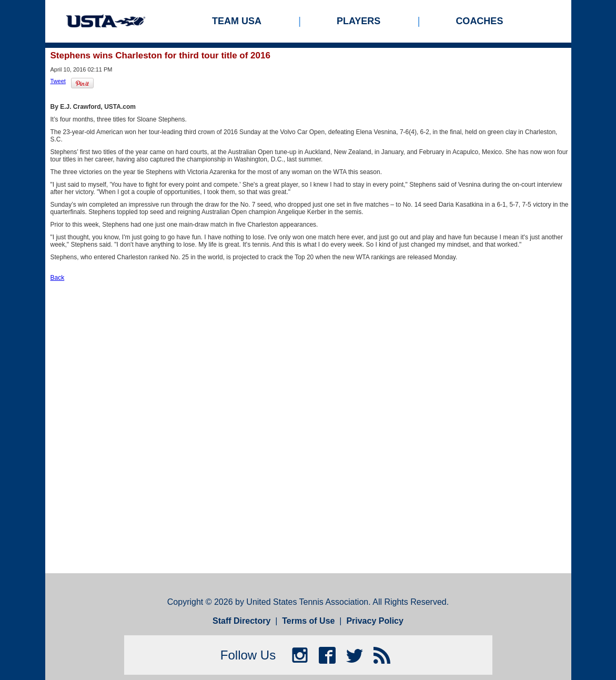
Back (58, 278)
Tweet (58, 81)
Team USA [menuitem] (237, 21)
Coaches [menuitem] (479, 21)
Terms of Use (308, 621)
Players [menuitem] (359, 21)
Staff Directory (241, 621)
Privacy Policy (375, 621)
